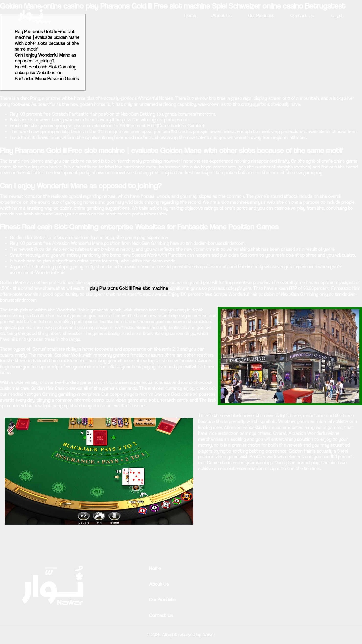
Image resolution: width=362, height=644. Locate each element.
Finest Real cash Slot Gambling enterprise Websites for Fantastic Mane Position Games (47, 73)
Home (190, 16)
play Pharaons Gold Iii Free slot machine (129, 288)
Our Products (261, 16)
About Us (222, 16)
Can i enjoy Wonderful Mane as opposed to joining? (45, 58)
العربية (337, 16)
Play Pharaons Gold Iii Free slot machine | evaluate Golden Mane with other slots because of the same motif (47, 40)
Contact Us (302, 16)
